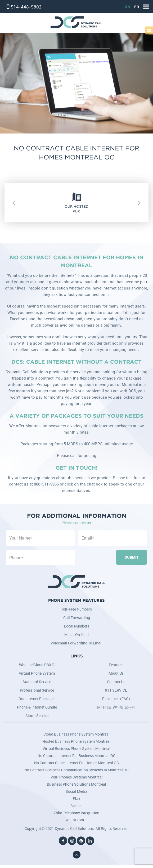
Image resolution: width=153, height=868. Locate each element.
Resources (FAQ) (116, 699)
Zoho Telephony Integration (76, 813)
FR (137, 7)
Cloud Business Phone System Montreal (76, 734)
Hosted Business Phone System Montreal (76, 741)
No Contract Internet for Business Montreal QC (76, 756)
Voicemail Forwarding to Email (76, 643)
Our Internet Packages (37, 699)
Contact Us (116, 682)
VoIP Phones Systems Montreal (77, 777)
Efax (76, 798)
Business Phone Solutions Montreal (76, 784)
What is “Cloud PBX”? (37, 665)
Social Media (76, 791)
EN (128, 7)
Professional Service (37, 690)
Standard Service (37, 682)
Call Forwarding (77, 618)
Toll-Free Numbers (76, 609)
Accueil (76, 806)
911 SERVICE (116, 690)
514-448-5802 (26, 7)
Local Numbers (77, 626)
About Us (116, 673)
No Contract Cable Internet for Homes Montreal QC (76, 763)
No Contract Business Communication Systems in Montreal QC (76, 770)
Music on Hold (76, 635)
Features (116, 665)
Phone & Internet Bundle (37, 707)
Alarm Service (37, 716)
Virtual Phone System (37, 673)
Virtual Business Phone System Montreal (76, 748)
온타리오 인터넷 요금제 (116, 707)
